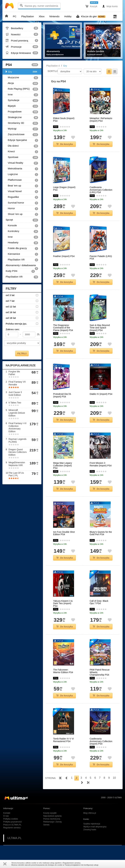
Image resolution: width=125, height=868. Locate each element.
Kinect (22, 152)
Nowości (22, 34)
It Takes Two (15, 403)
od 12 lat (11, 307)
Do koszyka (65, 144)
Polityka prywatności (13, 822)
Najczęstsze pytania (52, 816)
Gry (22, 72)
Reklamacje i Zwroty (52, 822)
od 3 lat (10, 295)
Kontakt (7, 813)
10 (114, 778)
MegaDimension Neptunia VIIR (17, 464)
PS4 (22, 65)
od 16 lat (11, 312)
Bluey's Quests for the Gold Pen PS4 (101, 533)
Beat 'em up (22, 186)
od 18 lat (11, 318)
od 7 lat (10, 301)
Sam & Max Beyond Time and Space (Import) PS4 (100, 328)
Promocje (22, 47)
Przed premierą (22, 41)
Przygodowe (22, 112)
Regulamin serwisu (12, 828)
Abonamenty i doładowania (22, 266)
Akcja (22, 83)
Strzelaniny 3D (22, 123)
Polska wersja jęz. (16, 324)
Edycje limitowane (22, 53)
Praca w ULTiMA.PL (12, 825)
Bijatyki (22, 106)
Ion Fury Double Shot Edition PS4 (64, 533)
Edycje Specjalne (22, 140)
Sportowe (22, 157)
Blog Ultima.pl (90, 813)
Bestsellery (22, 28)
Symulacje (22, 100)
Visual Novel (22, 191)
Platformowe (22, 180)
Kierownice (22, 254)
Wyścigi (22, 129)
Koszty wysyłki (50, 813)
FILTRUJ (22, 353)
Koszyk (91, 6)
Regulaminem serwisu (72, 863)
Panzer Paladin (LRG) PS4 (101, 258)
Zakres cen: (13, 329)
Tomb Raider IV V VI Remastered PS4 (63, 740)
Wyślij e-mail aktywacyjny (95, 827)
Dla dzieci (22, 146)
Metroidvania (22, 169)
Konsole (22, 226)
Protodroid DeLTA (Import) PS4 (62, 395)
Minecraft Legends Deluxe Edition (17, 413)
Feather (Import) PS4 (64, 256)
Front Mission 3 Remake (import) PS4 (101, 464)
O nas (6, 816)
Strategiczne (22, 117)
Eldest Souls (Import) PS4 (64, 120)
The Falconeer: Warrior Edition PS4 (63, 671)
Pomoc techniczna (52, 819)
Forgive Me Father (14, 373)
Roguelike (22, 197)
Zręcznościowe (22, 135)
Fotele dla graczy (22, 248)
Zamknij (5, 864)
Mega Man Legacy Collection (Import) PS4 (62, 466)
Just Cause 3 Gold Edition (15, 394)
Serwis (46, 825)
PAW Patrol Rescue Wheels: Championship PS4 (100, 672)
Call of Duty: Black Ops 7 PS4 (99, 602)
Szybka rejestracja (92, 824)
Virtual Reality (22, 163)
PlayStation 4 (53, 66)
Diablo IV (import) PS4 (101, 394)
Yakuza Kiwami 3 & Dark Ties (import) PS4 (63, 604)
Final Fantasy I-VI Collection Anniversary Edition (17, 427)
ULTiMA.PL (14, 838)
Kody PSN (20, 271)
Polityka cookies (11, 819)
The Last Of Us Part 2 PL (16, 474)
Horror (22, 209)
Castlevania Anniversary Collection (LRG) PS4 (101, 190)
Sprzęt (22, 220)
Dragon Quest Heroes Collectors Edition (17, 452)
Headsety (22, 243)
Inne (22, 95)
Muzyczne (22, 78)
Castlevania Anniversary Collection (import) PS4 (101, 741)
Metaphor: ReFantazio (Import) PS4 (101, 120)
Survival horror (22, 203)
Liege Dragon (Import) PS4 (64, 189)
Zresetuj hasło (90, 830)
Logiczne (22, 174)
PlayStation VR (22, 260)
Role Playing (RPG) (22, 89)
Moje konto (110, 6)
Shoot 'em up (22, 214)
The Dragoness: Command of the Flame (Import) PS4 (63, 328)
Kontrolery (22, 231)
